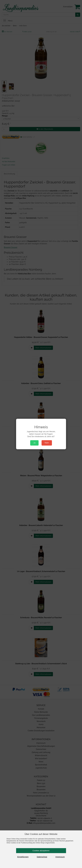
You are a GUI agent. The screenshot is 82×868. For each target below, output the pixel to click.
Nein (47, 443)
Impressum (60, 857)
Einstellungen (23, 857)
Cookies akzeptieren (41, 851)
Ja (34, 443)
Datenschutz (42, 857)
